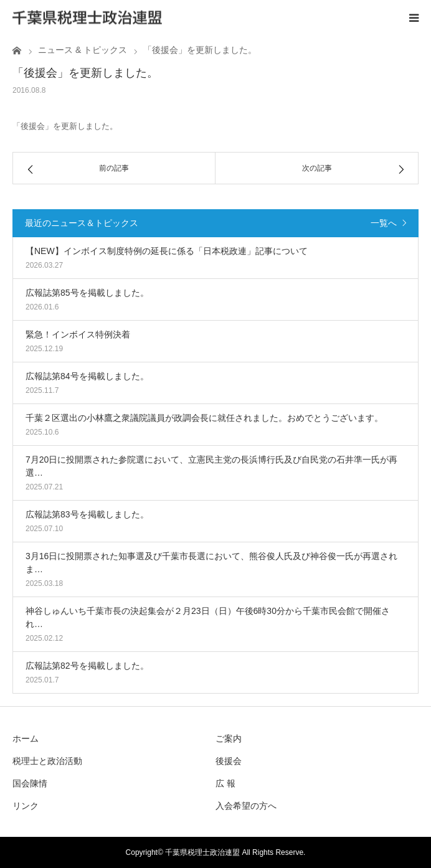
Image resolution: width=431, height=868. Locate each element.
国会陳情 (30, 783)
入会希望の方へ (246, 806)
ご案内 (229, 738)
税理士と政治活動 (47, 761)
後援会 (229, 761)
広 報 (225, 783)
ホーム (26, 738)
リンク (26, 806)
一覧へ (384, 223)
